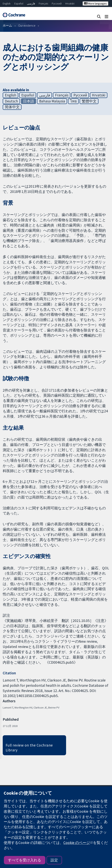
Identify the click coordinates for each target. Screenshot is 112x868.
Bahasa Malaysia (52, 101)
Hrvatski (70, 3)
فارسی (31, 3)
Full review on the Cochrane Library (29, 748)
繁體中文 (89, 101)
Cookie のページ (77, 843)
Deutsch (11, 101)
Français (43, 3)
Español (19, 3)
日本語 (29, 101)
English (7, 3)
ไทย (73, 101)
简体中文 (12, 107)
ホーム (7, 25)
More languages (95, 3)
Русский (57, 3)
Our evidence (27, 25)
